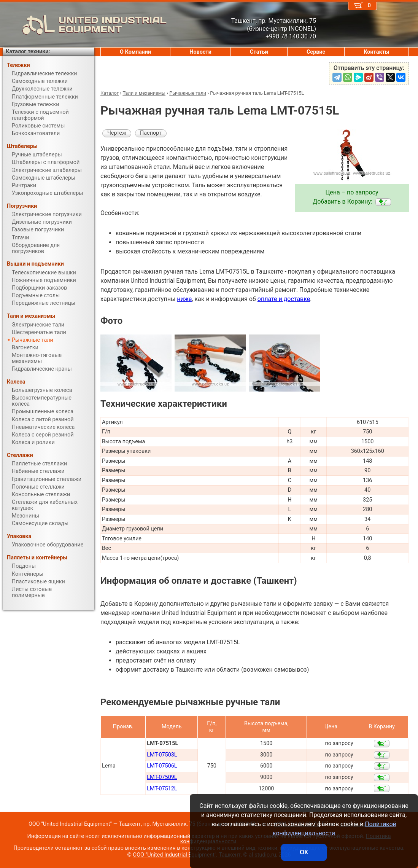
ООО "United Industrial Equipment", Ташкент (187, 855)
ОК (304, 852)
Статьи (259, 52)
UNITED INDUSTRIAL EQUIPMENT (85, 25)
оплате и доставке (284, 299)
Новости (200, 52)
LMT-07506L (162, 766)
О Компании (135, 52)
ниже (184, 299)
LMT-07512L (162, 789)
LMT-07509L (162, 777)
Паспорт (151, 133)
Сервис (316, 52)
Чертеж (117, 133)
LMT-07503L (162, 755)
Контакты (377, 52)
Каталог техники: (28, 52)
